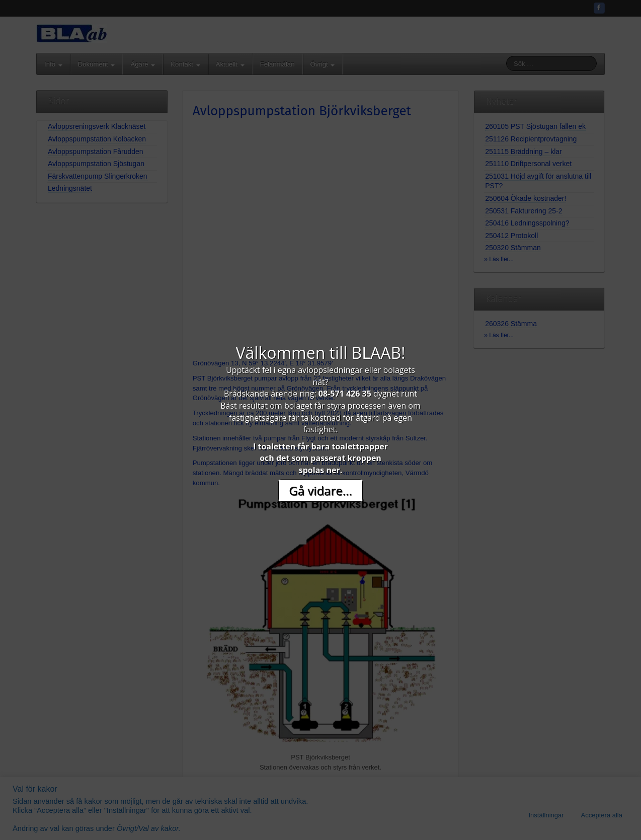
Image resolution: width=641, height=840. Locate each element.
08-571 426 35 (345, 394)
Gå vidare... (320, 490)
